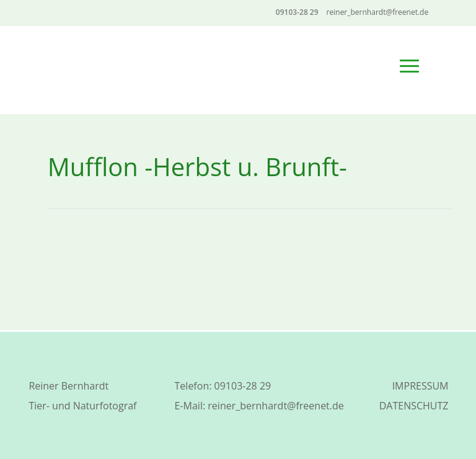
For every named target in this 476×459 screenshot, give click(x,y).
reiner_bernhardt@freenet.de (275, 406)
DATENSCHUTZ (414, 406)
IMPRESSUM (421, 386)
